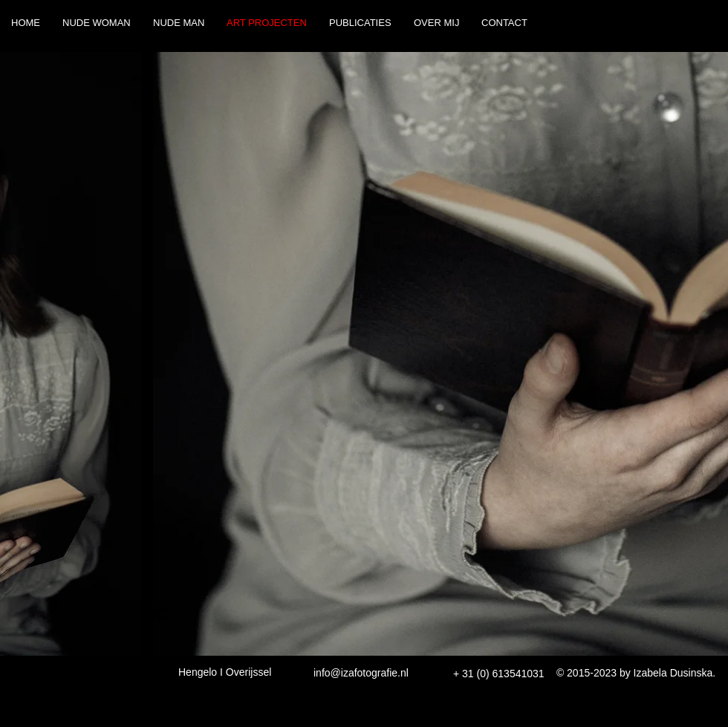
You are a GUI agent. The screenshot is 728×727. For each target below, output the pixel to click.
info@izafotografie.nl (361, 673)
